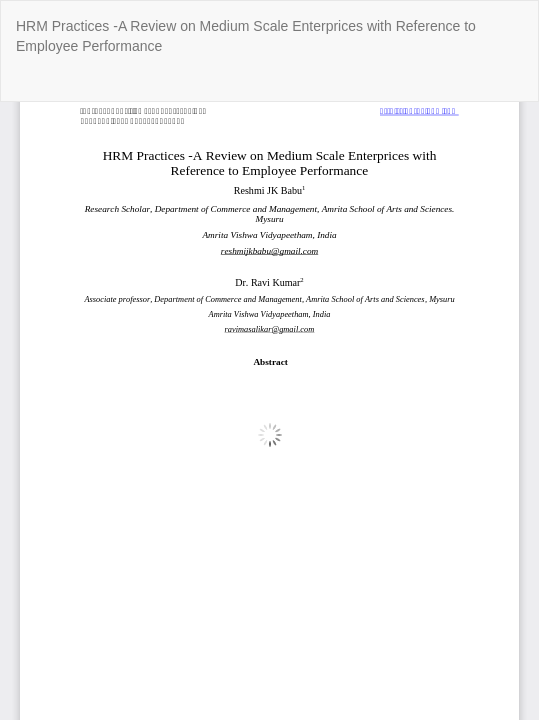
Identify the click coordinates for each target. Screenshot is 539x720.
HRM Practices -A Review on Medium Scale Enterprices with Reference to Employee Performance (246, 36)
